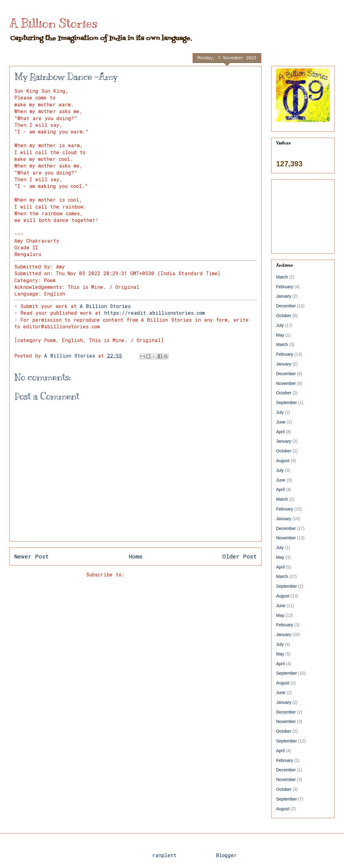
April (280, 432)
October (284, 316)
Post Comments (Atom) (156, 574)
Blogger (226, 855)
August (283, 461)
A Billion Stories (53, 23)
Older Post (239, 556)
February (285, 287)
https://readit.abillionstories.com (154, 313)
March (282, 277)
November (286, 383)
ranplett (164, 855)
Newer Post (32, 556)
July (280, 325)
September (286, 403)
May (280, 335)
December (286, 306)
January (284, 296)
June (281, 422)
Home (136, 556)
